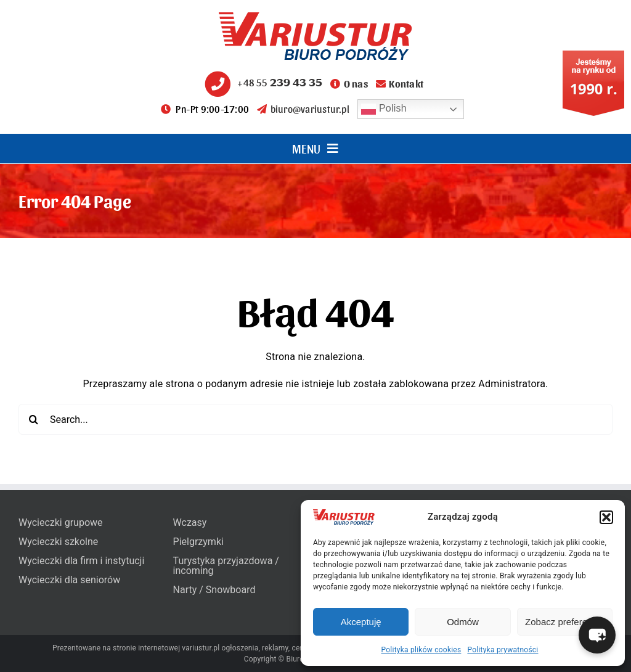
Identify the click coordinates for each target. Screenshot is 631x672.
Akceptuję (361, 622)
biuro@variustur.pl (303, 109)
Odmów (463, 622)
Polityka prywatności (503, 650)
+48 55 (262, 82)
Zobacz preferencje (564, 622)
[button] (606, 517)
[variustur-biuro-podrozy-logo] (315, 17)
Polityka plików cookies (421, 650)
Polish (384, 109)
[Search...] (315, 419)
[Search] (34, 419)
